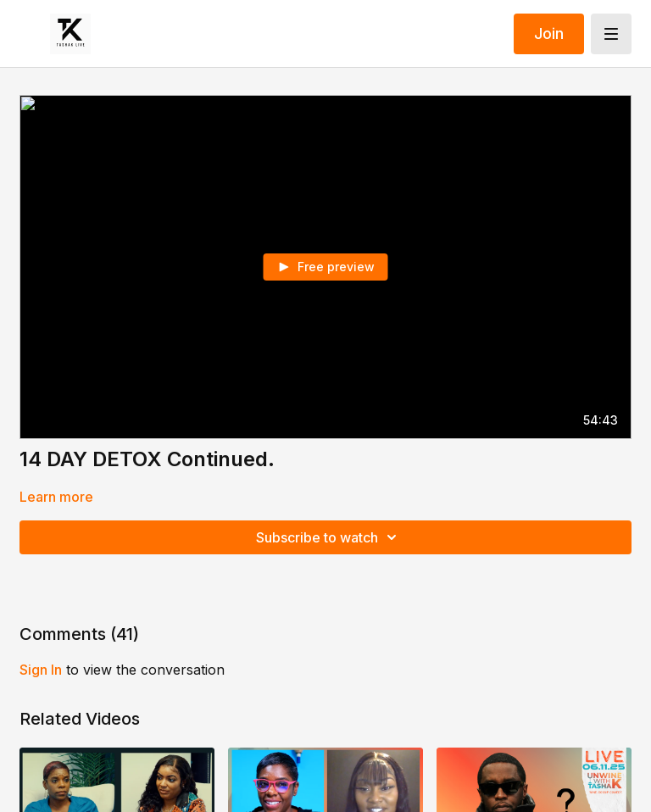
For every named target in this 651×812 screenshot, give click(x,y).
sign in (41, 670)
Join (549, 33)
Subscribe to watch (329, 537)
